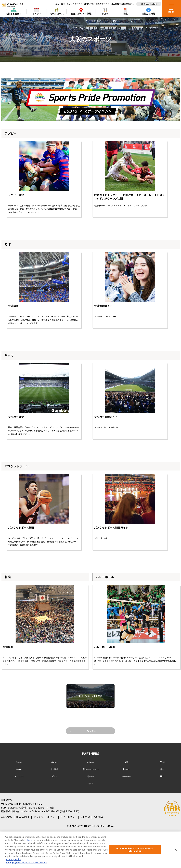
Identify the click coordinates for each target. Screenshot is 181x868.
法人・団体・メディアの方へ (68, 4)
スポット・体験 (81, 14)
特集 (125, 14)
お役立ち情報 (148, 14)
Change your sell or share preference (27, 862)
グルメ (105, 14)
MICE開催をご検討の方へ (122, 4)
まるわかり (14, 14)
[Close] (176, 850)
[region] (90, 850)
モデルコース (57, 14)
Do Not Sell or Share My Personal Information (135, 850)
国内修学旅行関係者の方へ (96, 4)
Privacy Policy (14, 859)
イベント (37, 14)
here (30, 840)
